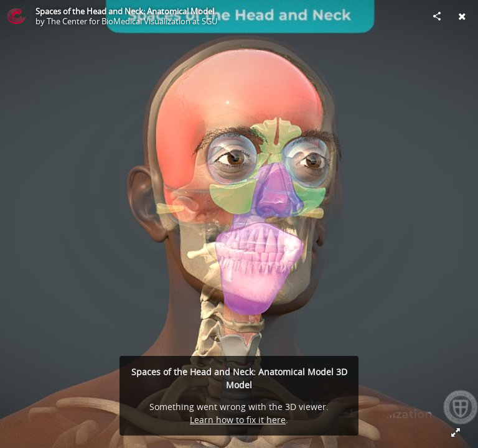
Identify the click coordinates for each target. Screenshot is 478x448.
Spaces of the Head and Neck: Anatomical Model (125, 11)
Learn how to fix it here (238, 420)
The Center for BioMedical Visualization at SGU (132, 21)
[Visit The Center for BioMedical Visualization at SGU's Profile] (16, 16)
